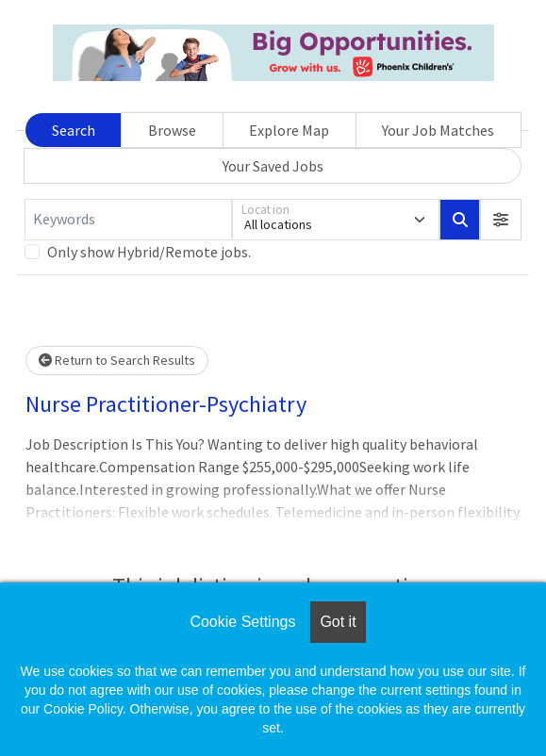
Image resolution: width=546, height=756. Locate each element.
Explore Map (289, 130)
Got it (338, 622)
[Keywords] (128, 220)
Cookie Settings (242, 622)
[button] (501, 220)
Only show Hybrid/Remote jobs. (149, 252)
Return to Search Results (117, 360)
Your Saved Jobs (273, 166)
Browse (172, 130)
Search (74, 130)
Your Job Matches (438, 130)
